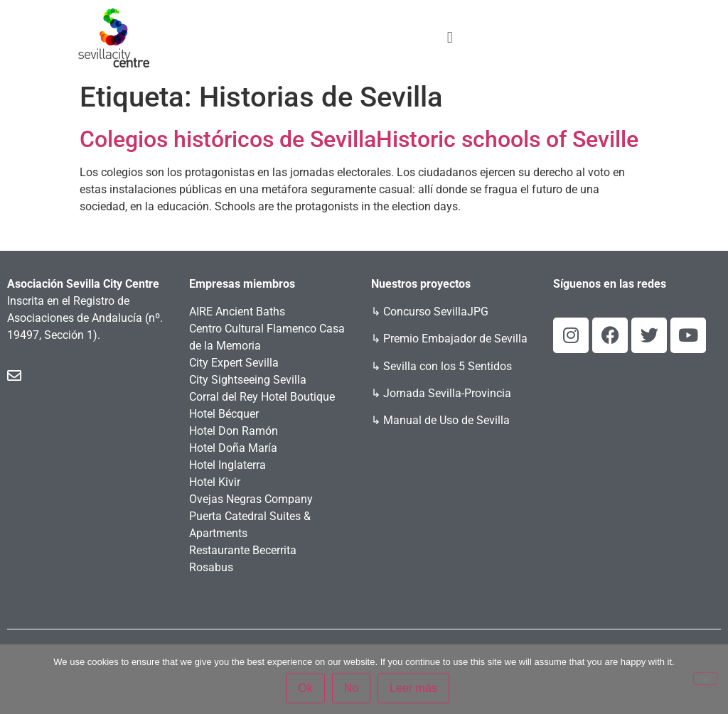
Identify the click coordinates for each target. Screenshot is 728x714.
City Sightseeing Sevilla (248, 380)
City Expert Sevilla (234, 363)
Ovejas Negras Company (251, 499)
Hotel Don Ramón (234, 431)
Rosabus (211, 567)
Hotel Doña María (233, 448)
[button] (450, 37)
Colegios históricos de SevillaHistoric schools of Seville (359, 139)
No (351, 688)
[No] (705, 678)
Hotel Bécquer (224, 414)
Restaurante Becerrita (243, 550)
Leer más (413, 688)
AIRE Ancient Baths (237, 312)
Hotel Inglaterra (227, 465)
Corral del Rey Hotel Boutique (262, 397)
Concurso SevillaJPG (436, 312)
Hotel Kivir (215, 482)
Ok (305, 688)
